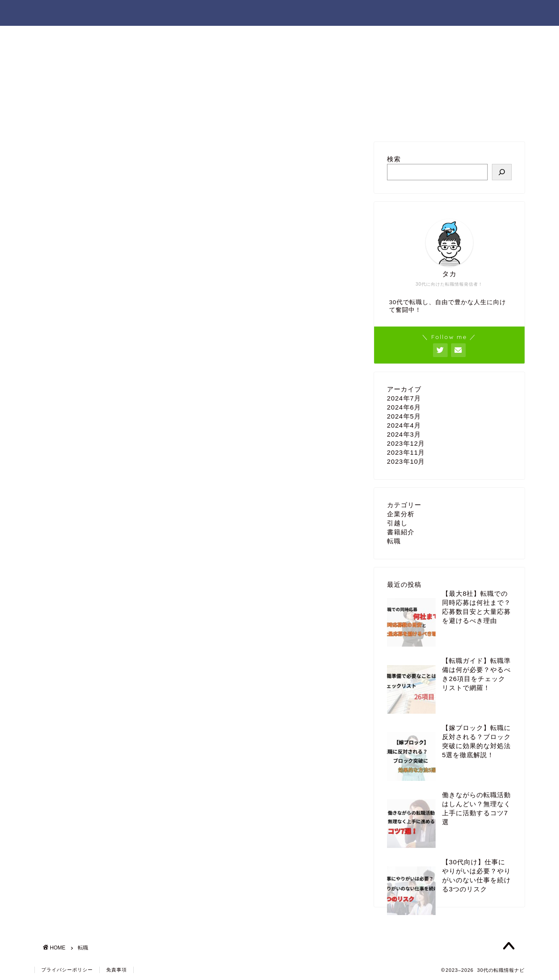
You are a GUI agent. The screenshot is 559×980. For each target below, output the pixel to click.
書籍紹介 (401, 532)
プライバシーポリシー (67, 970)
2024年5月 (404, 416)
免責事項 (117, 970)
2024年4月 (404, 425)
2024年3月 (404, 434)
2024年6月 (404, 407)
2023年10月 (406, 461)
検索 (394, 159)
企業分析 (401, 514)
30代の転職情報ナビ (80, 12)
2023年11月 (406, 452)
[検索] (502, 172)
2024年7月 (404, 398)
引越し (397, 523)
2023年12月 (406, 443)
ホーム (404, 13)
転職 (394, 541)
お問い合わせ (457, 13)
